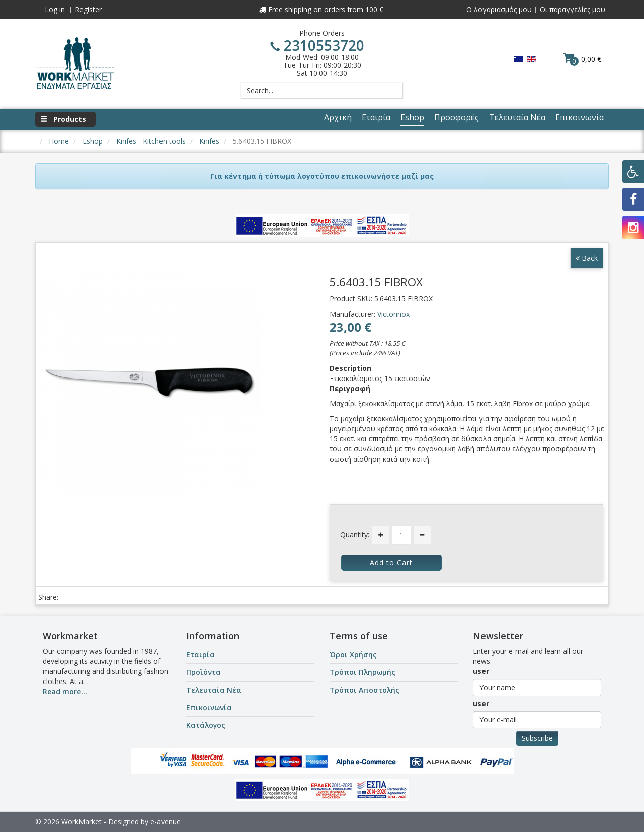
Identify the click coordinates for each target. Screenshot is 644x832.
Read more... (65, 691)
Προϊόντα (204, 672)
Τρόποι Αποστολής (365, 690)
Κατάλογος (206, 725)
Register (88, 9)
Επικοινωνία (209, 707)
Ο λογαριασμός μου (499, 9)
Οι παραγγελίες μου (573, 9)
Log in (55, 9)
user (481, 671)
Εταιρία (200, 655)
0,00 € (582, 59)
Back (587, 258)
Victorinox (393, 314)
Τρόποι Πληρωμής (363, 672)
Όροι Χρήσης (353, 655)
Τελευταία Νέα (214, 690)
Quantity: (355, 534)
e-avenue (166, 822)
